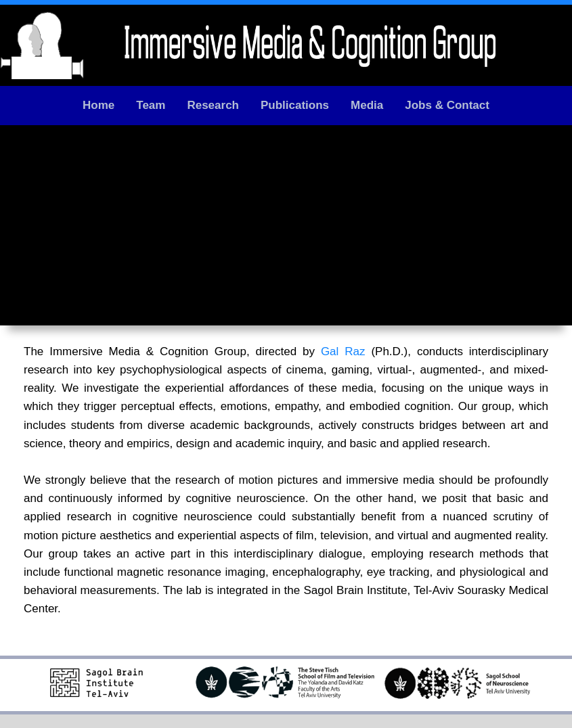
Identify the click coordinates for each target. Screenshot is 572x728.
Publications (295, 105)
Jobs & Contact (447, 105)
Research (213, 105)
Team (151, 105)
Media (367, 105)
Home (98, 105)
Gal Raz (343, 351)
